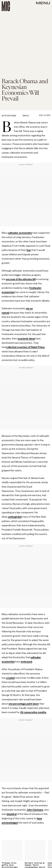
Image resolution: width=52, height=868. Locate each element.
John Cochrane (35, 810)
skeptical (12, 814)
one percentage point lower (24, 704)
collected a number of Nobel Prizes (25, 347)
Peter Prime (10, 116)
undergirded (15, 517)
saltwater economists (20, 233)
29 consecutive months (33, 712)
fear (29, 250)
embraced (26, 662)
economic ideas (26, 339)
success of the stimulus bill (21, 279)
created (10, 678)
